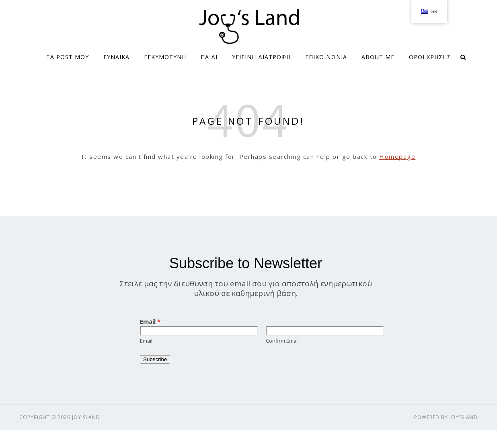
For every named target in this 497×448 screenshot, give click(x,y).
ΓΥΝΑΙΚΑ (116, 57)
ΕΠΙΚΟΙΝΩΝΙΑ (326, 57)
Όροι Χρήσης (430, 57)
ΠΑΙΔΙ (209, 57)
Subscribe (155, 359)
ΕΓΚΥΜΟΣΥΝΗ (165, 57)
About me (378, 57)
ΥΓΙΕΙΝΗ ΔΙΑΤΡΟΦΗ (261, 57)
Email (150, 321)
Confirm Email (282, 341)
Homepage (397, 156)
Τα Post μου (68, 57)
